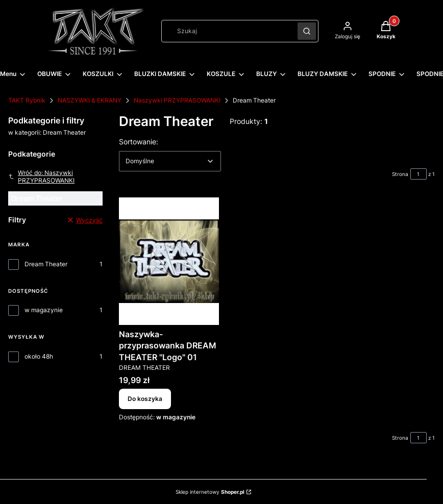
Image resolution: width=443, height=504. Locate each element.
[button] (307, 31)
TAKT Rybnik (27, 100)
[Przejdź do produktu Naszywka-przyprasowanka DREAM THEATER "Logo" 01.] (169, 261)
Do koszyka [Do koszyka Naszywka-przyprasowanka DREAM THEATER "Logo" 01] (145, 399)
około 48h (39, 356)
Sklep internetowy (210, 492)
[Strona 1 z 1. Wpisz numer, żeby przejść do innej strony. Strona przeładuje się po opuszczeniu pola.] (419, 174)
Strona (400, 174)
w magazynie (44, 310)
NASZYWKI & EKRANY (90, 100)
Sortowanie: (139, 141)
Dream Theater (46, 264)
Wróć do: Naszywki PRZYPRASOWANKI (41, 177)
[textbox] (170, 161)
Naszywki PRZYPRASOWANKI (177, 100)
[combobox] (226, 31)
